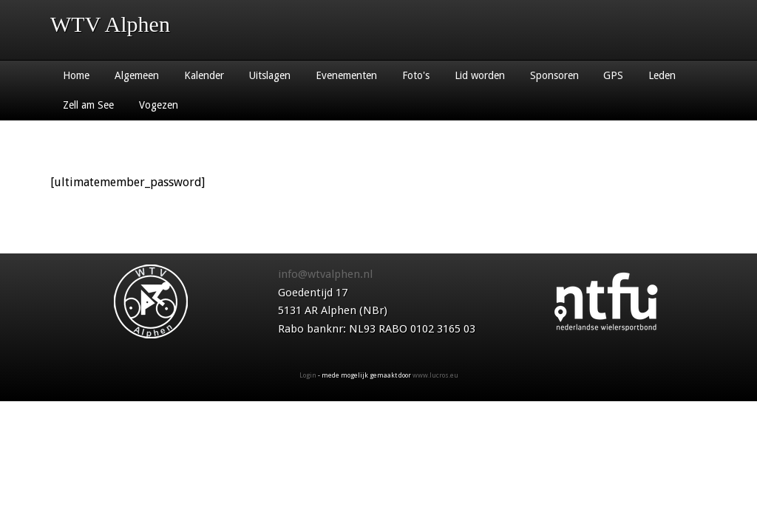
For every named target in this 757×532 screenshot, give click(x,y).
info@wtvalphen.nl (325, 274)
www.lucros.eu (435, 375)
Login (308, 375)
